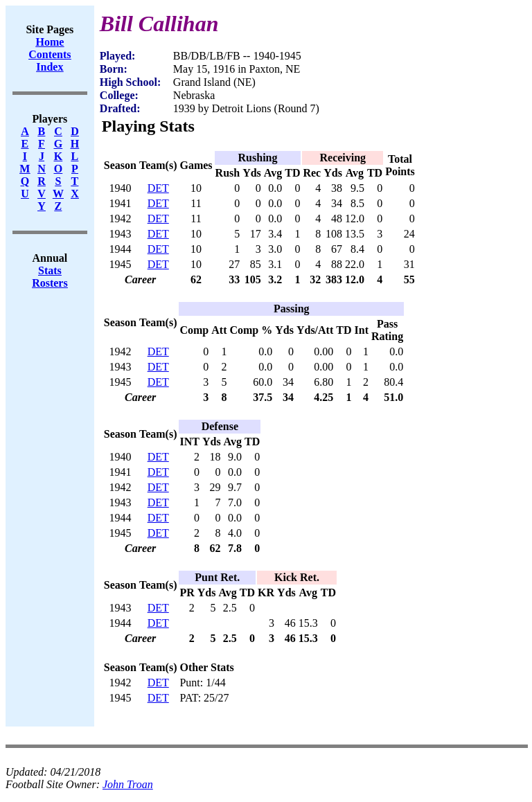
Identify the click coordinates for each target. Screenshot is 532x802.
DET (158, 188)
